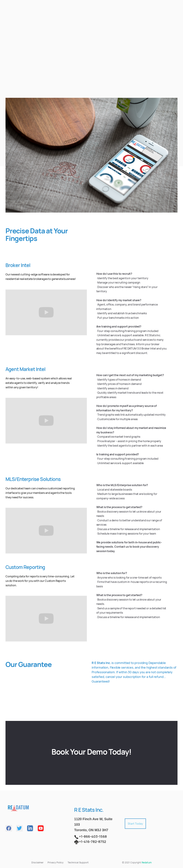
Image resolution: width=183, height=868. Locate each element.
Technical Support (78, 862)
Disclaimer (37, 862)
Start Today (135, 825)
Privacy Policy (56, 862)
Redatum (147, 862)
